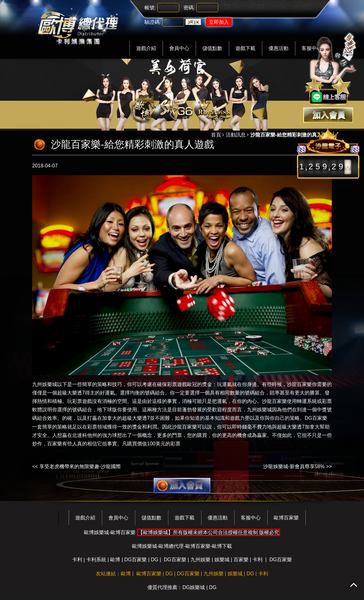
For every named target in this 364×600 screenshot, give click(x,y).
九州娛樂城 (45, 384)
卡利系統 (96, 560)
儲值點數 (212, 48)
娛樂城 (222, 560)
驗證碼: (153, 22)
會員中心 (179, 48)
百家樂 (55, 444)
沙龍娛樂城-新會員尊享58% (294, 466)
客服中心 (251, 518)
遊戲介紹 (146, 48)
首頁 (216, 135)
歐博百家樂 (286, 518)
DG (155, 560)
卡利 (77, 560)
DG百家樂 (316, 418)
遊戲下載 (245, 48)
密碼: (189, 8)
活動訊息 (236, 135)
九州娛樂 (200, 560)
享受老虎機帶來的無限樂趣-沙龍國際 (80, 466)
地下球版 (107, 410)
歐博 (115, 560)
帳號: (150, 8)
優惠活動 (278, 48)
